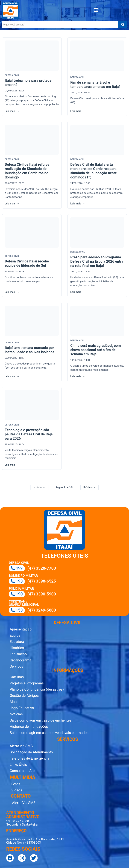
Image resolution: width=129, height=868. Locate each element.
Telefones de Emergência (30, 758)
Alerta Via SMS (24, 803)
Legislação (18, 654)
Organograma (20, 660)
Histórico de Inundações (29, 727)
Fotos (16, 784)
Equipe (15, 635)
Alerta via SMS (21, 746)
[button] (96, 11)
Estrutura (17, 642)
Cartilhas (17, 677)
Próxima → (90, 487)
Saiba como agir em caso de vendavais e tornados (49, 733)
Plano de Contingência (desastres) (37, 689)
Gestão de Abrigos (24, 696)
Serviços (16, 666)
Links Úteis (18, 765)
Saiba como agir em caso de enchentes (41, 720)
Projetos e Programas (27, 683)
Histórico (17, 648)
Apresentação (21, 629)
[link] (32, 77)
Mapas (15, 702)
